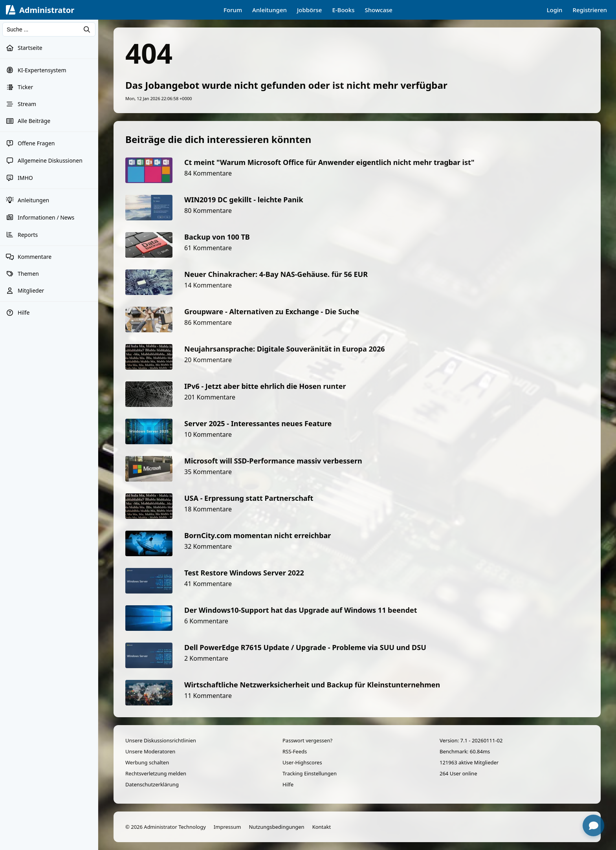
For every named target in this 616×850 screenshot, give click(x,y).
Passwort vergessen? (307, 740)
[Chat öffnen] (593, 825)
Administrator (47, 10)
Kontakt (322, 827)
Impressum (227, 827)
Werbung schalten (147, 762)
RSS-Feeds (295, 751)
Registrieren (590, 10)
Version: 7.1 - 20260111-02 (471, 740)
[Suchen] (49, 29)
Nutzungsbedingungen (276, 827)
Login (555, 10)
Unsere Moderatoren (150, 751)
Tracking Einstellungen (310, 773)
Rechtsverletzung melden (156, 773)
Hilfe (288, 784)
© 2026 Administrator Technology (166, 827)
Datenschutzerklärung (152, 784)
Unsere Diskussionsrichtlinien (161, 740)
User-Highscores (302, 762)
